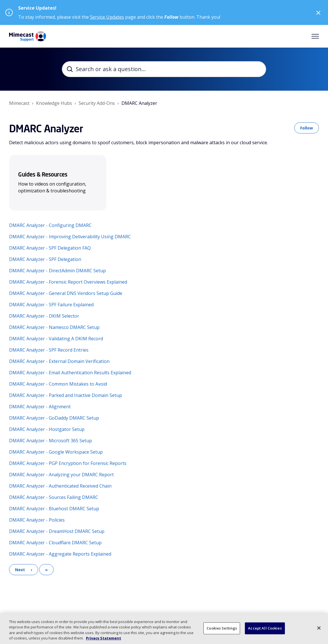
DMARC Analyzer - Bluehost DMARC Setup (54, 509)
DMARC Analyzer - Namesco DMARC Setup (54, 327)
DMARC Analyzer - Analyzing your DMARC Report (61, 475)
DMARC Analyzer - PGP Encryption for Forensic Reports (68, 463)
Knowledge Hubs (54, 103)
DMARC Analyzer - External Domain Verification (59, 361)
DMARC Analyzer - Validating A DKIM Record (56, 339)
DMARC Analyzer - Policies (37, 520)
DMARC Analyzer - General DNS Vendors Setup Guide (66, 293)
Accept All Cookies (265, 628)
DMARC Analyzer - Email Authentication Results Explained (70, 373)
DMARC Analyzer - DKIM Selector (44, 316)
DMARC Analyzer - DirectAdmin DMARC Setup (57, 271)
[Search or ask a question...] (164, 69)
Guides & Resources (43, 174)
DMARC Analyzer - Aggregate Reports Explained (60, 554)
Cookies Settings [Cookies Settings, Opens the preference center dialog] (222, 628)
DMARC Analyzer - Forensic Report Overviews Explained (68, 282)
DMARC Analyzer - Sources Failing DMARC (54, 497)
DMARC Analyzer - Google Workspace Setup (56, 452)
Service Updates (107, 17)
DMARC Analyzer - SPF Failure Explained (51, 305)
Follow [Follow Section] (307, 128)
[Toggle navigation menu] (315, 36)
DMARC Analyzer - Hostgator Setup (47, 429)
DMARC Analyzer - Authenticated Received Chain (60, 486)
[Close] (319, 628)
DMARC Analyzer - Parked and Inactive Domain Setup (66, 395)
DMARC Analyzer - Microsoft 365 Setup (51, 441)
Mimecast (19, 103)
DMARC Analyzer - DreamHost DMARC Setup (57, 531)
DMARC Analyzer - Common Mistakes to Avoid (58, 384)
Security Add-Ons (97, 103)
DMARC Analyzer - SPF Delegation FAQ (50, 248)
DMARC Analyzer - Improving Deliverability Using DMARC (70, 237)
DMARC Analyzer (139, 103)
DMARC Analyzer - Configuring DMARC (50, 225)
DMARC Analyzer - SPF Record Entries (49, 350)
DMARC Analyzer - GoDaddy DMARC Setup (54, 418)
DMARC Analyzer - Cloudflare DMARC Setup (55, 543)
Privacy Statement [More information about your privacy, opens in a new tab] (104, 638)
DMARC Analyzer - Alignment (40, 407)
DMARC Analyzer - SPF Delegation (45, 259)
